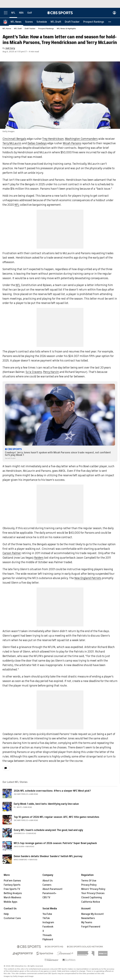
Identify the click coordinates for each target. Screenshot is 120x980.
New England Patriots (88, 578)
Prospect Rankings (46, 29)
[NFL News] (16, 22)
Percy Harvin (51, 372)
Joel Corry (10, 48)
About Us (48, 881)
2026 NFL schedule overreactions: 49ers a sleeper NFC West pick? (52, 791)
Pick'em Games (12, 881)
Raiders (39, 558)
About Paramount (52, 889)
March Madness (12, 898)
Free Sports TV (12, 889)
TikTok (46, 918)
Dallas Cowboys (37, 143)
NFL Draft (18, 29)
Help (6, 914)
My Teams (87, 923)
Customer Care (12, 918)
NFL (17, 205)
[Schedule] (42, 22)
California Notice (91, 902)
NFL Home (7, 29)
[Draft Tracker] (72, 22)
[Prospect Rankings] (94, 22)
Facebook (48, 927)
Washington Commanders (81, 139)
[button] (110, 22)
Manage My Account (92, 914)
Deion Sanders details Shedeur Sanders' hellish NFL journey (48, 856)
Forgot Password (91, 927)
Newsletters (88, 918)
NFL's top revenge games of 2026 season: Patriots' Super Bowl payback (55, 843)
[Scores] (29, 22)
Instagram (48, 923)
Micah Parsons (72, 143)
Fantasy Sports (12, 885)
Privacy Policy (89, 885)
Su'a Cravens (34, 372)
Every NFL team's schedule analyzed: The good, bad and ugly (48, 830)
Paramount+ (49, 893)
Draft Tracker (30, 29)
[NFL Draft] (56, 22)
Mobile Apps (11, 902)
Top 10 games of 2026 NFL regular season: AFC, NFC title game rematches (56, 817)
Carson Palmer (12, 553)
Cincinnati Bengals (14, 139)
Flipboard (48, 940)
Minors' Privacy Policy (93, 889)
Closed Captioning (91, 898)
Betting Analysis (13, 893)
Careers (47, 885)
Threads (47, 935)
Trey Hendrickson (53, 139)
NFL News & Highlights (66, 29)
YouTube (47, 914)
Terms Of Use (89, 881)
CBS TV (46, 898)
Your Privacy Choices (93, 893)
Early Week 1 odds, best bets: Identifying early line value (46, 804)
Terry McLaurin (12, 143)
